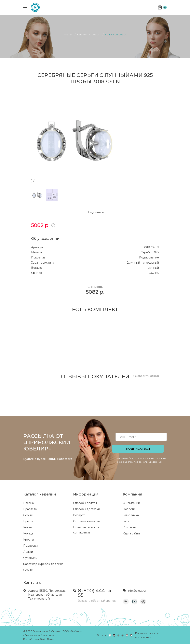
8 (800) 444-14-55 (96, 593)
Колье (27, 527)
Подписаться (138, 449)
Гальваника (131, 515)
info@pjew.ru (137, 591)
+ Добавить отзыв (146, 376)
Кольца (28, 533)
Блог (126, 521)
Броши (28, 521)
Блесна (28, 503)
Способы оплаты (85, 503)
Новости (129, 509)
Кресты (28, 540)
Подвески (30, 546)
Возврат (79, 515)
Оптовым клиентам (87, 521)
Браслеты (30, 509)
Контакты (129, 527)
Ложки (28, 552)
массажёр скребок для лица (43, 564)
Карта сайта (131, 533)
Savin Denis (47, 639)
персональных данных (148, 462)
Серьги (28, 515)
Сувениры (30, 558)
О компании (131, 503)
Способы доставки (87, 509)
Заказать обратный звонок (97, 601)
